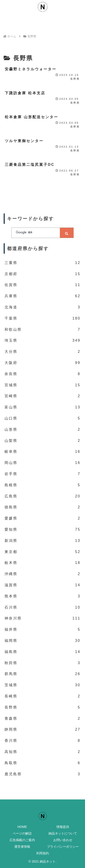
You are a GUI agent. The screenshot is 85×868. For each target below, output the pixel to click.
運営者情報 (22, 847)
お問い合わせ (63, 840)
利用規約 (43, 853)
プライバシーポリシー (63, 847)
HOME (22, 827)
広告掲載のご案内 (22, 840)
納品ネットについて (63, 833)
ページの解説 (22, 833)
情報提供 (63, 827)
